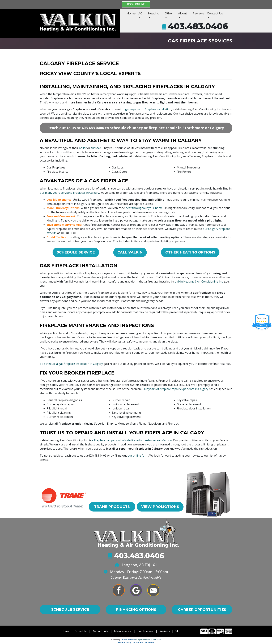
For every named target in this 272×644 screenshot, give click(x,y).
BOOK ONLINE (136, 4)
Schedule (81, 631)
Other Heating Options (190, 252)
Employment (146, 631)
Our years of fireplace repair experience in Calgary (175, 389)
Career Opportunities (202, 609)
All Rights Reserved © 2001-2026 (148, 640)
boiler (83, 148)
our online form (138, 456)
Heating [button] (154, 13)
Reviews (198, 13)
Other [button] (169, 13)
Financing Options (136, 609)
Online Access (128, 639)
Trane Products (112, 507)
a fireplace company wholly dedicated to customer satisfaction (132, 440)
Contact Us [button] (215, 13)
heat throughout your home (144, 208)
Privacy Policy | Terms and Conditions (136, 642)
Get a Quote (101, 631)
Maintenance (123, 631)
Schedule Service (75, 252)
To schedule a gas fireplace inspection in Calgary (71, 364)
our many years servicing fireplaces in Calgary (69, 193)
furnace (96, 148)
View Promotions (160, 510)
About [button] (183, 13)
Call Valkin (130, 252)
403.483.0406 (198, 26)
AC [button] (140, 13)
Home (131, 13)
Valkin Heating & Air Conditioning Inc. (199, 282)
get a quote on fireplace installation (148, 109)
